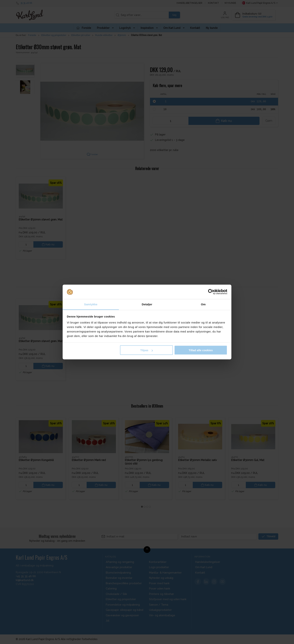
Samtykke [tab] (91, 304)
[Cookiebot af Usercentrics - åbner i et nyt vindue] (211, 292)
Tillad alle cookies (201, 350)
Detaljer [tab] (147, 304)
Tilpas (147, 350)
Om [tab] (203, 304)
